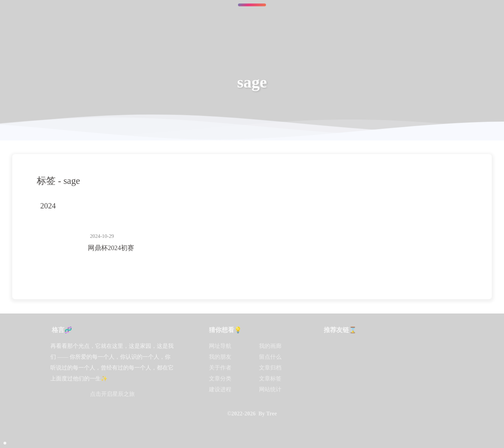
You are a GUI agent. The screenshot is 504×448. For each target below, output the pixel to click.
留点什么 (270, 357)
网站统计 (270, 389)
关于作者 (220, 368)
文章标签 (270, 378)
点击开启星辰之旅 (112, 394)
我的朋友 (220, 357)
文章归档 (270, 368)
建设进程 (220, 389)
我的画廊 (270, 346)
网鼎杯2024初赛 (111, 248)
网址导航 (220, 346)
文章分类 (220, 378)
